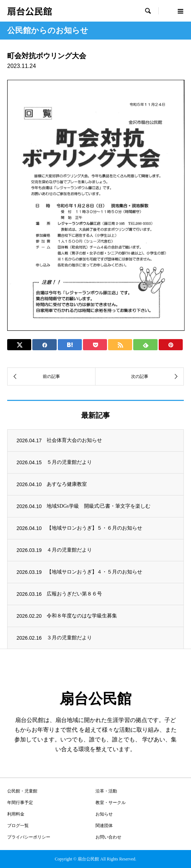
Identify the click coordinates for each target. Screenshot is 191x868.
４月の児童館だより (69, 550)
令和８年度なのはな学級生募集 (82, 616)
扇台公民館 (30, 11)
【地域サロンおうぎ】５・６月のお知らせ (94, 528)
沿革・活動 (106, 791)
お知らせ (104, 814)
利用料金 (16, 814)
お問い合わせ (108, 837)
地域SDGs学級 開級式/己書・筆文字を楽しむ (99, 506)
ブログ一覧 (18, 826)
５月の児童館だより (69, 462)
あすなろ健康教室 (67, 484)
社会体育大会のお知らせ (74, 440)
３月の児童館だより (69, 638)
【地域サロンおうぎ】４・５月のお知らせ (94, 572)
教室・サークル (111, 803)
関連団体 (104, 826)
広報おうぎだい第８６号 (74, 594)
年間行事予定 (20, 803)
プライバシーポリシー (29, 837)
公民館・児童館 (22, 791)
